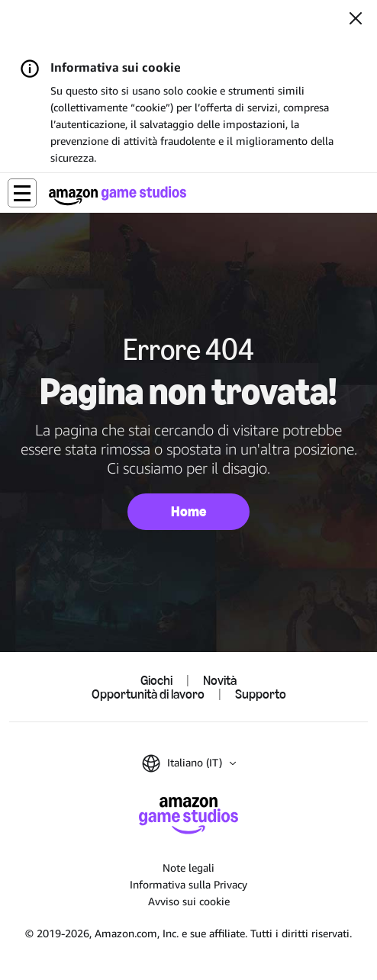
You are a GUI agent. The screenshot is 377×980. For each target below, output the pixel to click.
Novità (220, 680)
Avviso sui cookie (189, 901)
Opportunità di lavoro (148, 694)
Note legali (188, 868)
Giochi (156, 680)
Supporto (261, 694)
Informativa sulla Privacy (188, 884)
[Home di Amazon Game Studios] (118, 196)
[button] (22, 193)
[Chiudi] (356, 20)
